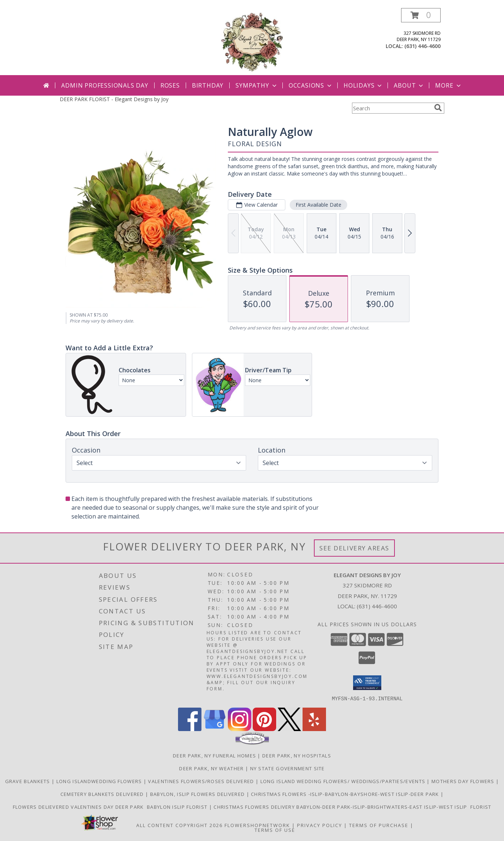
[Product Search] (392, 108)
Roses (170, 85)
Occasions (311, 85)
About (409, 85)
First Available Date (318, 205)
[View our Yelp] (314, 729)
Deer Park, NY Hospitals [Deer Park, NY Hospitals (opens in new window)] (297, 755)
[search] (438, 108)
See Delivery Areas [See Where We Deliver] (354, 548)
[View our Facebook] (190, 729)
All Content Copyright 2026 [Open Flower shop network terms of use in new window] (179, 825)
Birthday (208, 85)
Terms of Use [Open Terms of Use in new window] (275, 830)
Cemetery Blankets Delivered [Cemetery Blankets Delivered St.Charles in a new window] (103, 794)
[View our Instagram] (240, 729)
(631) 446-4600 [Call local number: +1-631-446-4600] (423, 46)
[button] (421, 15)
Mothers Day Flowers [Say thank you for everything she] (464, 781)
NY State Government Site (288, 768)
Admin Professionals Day (105, 85)
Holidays (363, 85)
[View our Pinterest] (264, 729)
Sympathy (257, 85)
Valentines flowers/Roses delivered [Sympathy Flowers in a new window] (202, 781)
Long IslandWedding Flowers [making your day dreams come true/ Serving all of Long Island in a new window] (100, 781)
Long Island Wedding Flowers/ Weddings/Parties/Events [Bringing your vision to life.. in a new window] (344, 781)
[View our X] (289, 729)
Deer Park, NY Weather (211, 768)
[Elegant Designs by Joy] (252, 42)
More (449, 85)
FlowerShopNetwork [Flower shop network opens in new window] (257, 825)
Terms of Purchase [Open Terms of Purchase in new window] (379, 825)
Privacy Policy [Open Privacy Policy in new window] (320, 825)
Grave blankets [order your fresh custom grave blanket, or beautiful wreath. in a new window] (29, 781)
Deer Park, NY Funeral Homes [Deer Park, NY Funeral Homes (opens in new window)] (214, 755)
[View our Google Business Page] (215, 729)
